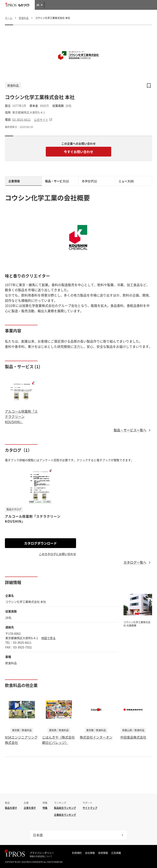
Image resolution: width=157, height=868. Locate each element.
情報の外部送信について (41, 856)
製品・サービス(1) (57, 181)
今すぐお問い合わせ (78, 152)
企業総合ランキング (65, 815)
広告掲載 (116, 853)
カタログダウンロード (40, 543)
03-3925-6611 (21, 120)
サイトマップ (90, 808)
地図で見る (48, 638)
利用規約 (77, 853)
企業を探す (30, 808)
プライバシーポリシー (42, 853)
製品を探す (11, 808)
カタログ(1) (89, 181)
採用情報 (103, 853)
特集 (45, 808)
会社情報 (90, 853)
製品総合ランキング (65, 808)
